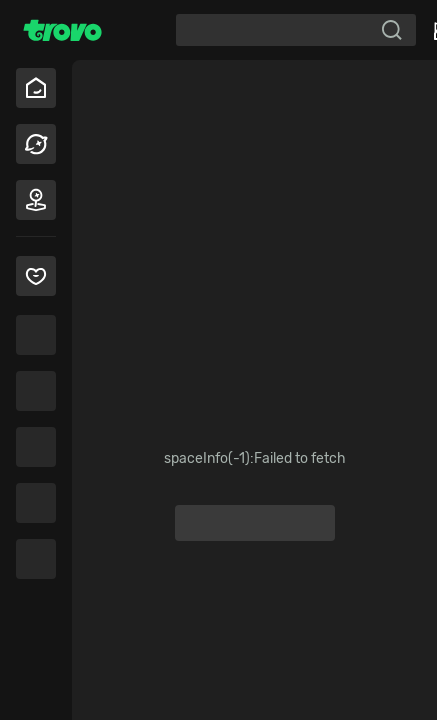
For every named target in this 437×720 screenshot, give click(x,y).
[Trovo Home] (62, 30)
